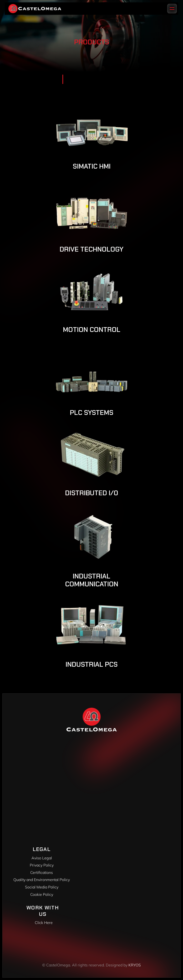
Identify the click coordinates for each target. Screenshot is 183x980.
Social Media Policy (42, 887)
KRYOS (135, 965)
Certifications (42, 872)
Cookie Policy (42, 894)
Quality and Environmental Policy (42, 880)
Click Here (44, 923)
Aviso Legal (42, 858)
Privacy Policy (42, 865)
